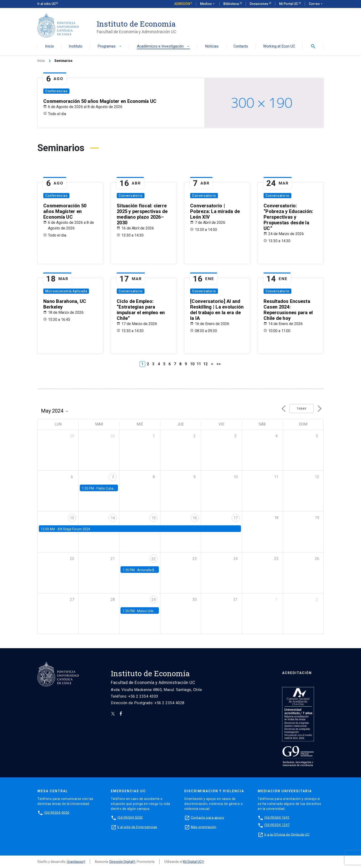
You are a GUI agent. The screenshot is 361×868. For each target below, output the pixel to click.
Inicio (49, 46)
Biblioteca (231, 4)
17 (236, 518)
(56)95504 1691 (277, 817)
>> (219, 364)
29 (154, 600)
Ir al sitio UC (47, 4)
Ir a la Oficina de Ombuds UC (287, 834)
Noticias (212, 46)
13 (72, 518)
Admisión (182, 4)
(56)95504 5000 (130, 817)
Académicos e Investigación (164, 46)
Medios (208, 4)
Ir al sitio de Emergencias (137, 827)
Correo (316, 4)
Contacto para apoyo (208, 817)
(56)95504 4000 (57, 812)
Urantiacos (75, 862)
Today (302, 409)
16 (195, 518)
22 (154, 559)
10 (192, 364)
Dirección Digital (121, 862)
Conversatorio (131, 196)
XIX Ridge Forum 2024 (74, 529)
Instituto (76, 46)
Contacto (241, 46)
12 (205, 364)
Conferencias (56, 91)
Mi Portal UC (289, 4)
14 (113, 518)
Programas (110, 46)
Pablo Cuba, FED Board (113, 488)
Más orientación (204, 827)
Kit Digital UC (192, 862)
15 (154, 518)
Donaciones (259, 4)
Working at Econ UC (279, 46)
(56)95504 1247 (277, 825)
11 (199, 364)
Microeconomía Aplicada (66, 291)
